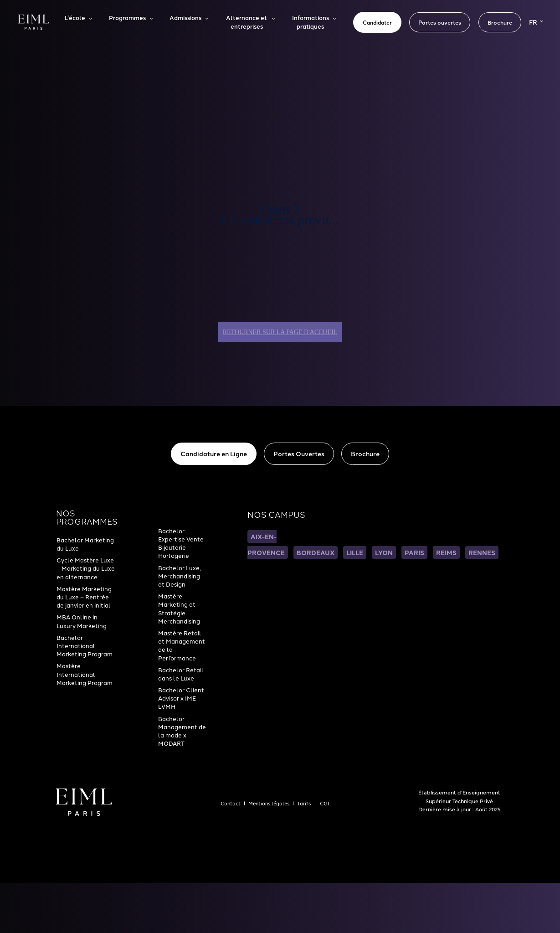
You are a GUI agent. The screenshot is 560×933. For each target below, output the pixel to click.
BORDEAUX (316, 552)
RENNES (482, 552)
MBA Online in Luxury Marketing (82, 621)
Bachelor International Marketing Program (85, 646)
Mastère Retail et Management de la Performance (182, 646)
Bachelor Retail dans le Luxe (181, 674)
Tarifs (305, 804)
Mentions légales (269, 804)
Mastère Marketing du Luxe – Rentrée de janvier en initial (84, 597)
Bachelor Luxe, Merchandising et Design (180, 576)
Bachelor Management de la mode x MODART (182, 732)
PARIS (414, 552)
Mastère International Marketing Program (85, 674)
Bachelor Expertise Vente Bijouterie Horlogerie (181, 544)
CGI (324, 804)
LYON (384, 552)
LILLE (355, 552)
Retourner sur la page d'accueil (280, 332)
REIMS (446, 552)
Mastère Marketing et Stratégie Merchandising (179, 609)
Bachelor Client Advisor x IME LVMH (181, 698)
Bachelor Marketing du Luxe (85, 544)
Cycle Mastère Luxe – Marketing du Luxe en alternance (86, 569)
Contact (231, 804)
